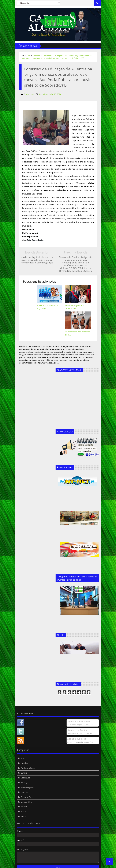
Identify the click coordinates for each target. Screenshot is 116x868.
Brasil (22, 744)
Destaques (24, 763)
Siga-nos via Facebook (80, 707)
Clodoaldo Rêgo (26, 754)
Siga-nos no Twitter (79, 716)
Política (23, 797)
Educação (24, 768)
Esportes (23, 778)
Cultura (23, 758)
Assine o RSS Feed (78, 724)
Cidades (35, 56)
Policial (22, 792)
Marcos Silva (25, 788)
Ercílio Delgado (26, 773)
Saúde (22, 802)
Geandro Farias (26, 783)
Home (26, 56)
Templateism (59, 865)
